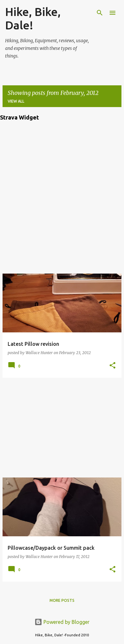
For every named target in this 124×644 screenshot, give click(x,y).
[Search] (100, 13)
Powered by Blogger (62, 622)
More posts (62, 600)
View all (16, 101)
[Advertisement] (62, 428)
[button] (112, 366)
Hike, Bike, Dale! (33, 18)
